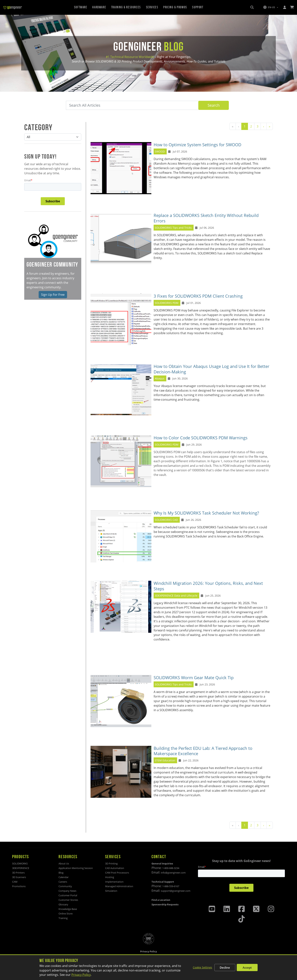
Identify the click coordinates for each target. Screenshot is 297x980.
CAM (15, 882)
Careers (63, 882)
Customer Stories (68, 900)
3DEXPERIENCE (21, 868)
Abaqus (160, 378)
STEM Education (165, 760)
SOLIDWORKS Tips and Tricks (173, 228)
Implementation (114, 882)
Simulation (111, 891)
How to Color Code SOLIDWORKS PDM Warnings (201, 438)
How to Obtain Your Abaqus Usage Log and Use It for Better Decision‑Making (211, 369)
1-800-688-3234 (171, 868)
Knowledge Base (68, 909)
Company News (67, 891)
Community (65, 886)
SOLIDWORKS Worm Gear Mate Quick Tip (194, 678)
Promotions (19, 886)
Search (214, 105)
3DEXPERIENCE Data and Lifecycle (176, 596)
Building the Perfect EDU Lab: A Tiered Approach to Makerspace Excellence (203, 751)
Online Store (66, 914)
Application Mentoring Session (76, 868)
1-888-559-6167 (171, 886)
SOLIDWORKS (20, 863)
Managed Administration (119, 886)
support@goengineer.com (176, 891)
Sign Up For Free (53, 295)
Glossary (63, 904)
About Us (64, 863)
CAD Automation (115, 868)
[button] (271, 7)
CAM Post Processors (117, 873)
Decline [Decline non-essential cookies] (225, 967)
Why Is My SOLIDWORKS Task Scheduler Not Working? (206, 513)
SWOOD (160, 151)
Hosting (110, 877)
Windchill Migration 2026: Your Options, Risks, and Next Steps (208, 586)
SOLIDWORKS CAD (166, 520)
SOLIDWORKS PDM (167, 303)
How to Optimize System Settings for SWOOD (197, 145)
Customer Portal (68, 895)
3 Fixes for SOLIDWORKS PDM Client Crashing (198, 296)
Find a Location (161, 900)
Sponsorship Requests (165, 904)
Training (63, 918)
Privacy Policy (81, 975)
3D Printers (18, 873)
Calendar (64, 877)
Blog (61, 873)
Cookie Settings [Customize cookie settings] (202, 967)
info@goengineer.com (173, 873)
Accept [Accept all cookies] (247, 967)
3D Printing (111, 863)
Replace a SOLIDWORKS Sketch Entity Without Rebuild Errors (206, 218)
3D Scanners (19, 877)
